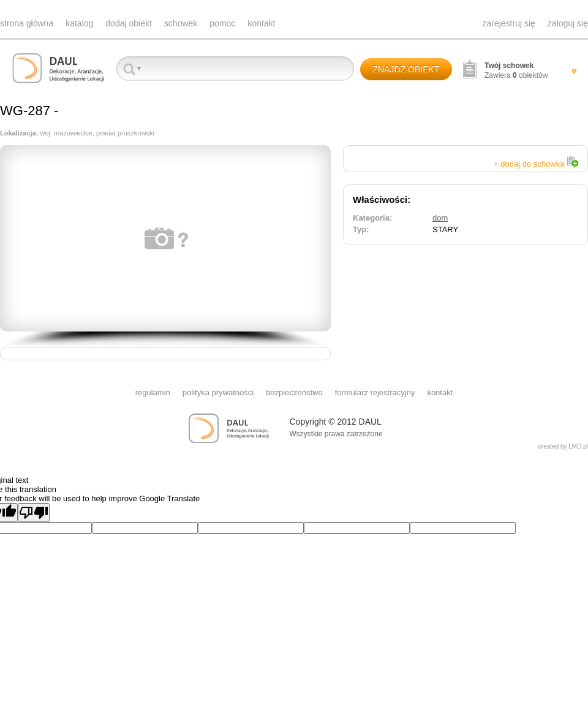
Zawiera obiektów (516, 70)
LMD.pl (578, 446)
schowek (181, 23)
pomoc (222, 23)
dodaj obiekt (129, 23)
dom (440, 218)
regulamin (153, 392)
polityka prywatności (218, 392)
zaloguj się (568, 23)
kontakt (261, 23)
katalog (79, 23)
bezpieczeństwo (294, 392)
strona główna (27, 23)
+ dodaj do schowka (536, 164)
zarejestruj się (508, 23)
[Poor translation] (34, 513)
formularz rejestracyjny (375, 392)
